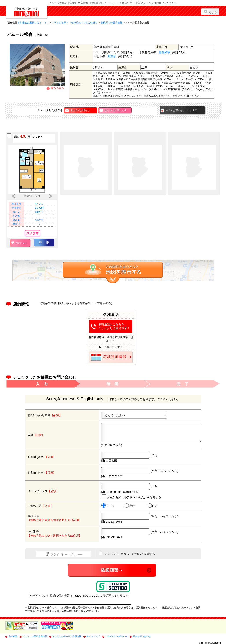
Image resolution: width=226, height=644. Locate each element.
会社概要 (13, 636)
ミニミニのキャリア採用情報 (67, 636)
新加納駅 (165, 52)
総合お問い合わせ (142, 636)
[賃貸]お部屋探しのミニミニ (34, 22)
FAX (153, 506)
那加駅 (112, 56)
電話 (129, 506)
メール (108, 506)
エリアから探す (60, 22)
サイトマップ (93, 636)
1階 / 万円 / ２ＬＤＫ (28, 136)
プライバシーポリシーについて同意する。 (128, 554)
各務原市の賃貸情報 (111, 22)
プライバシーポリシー (116, 636)
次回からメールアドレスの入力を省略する (131, 497)
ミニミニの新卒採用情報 (35, 636)
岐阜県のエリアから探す (85, 22)
